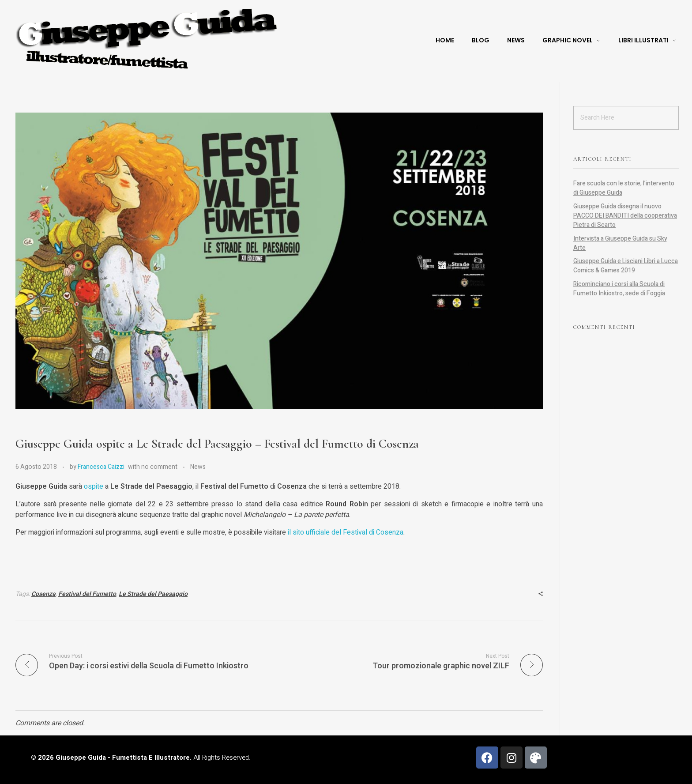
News (198, 467)
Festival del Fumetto (87, 594)
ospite (94, 486)
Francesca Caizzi (101, 467)
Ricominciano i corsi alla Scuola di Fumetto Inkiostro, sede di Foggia (619, 289)
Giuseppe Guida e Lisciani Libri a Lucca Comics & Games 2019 (626, 266)
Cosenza (43, 594)
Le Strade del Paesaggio (153, 594)
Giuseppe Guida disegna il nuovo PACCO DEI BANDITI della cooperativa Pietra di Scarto (625, 216)
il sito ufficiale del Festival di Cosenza (346, 532)
